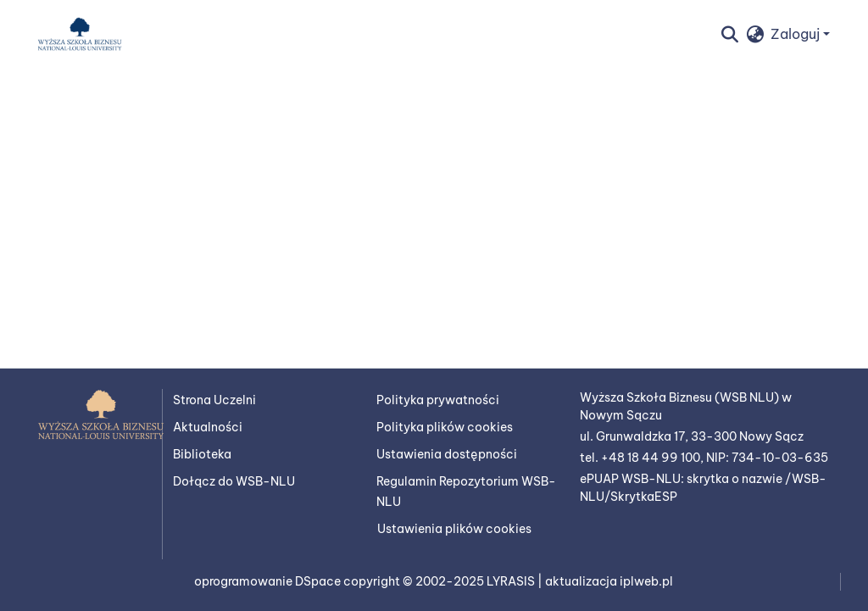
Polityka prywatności (438, 400)
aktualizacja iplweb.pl (609, 581)
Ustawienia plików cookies (454, 529)
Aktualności (208, 427)
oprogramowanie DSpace (269, 581)
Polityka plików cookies (445, 427)
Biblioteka (202, 454)
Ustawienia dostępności (447, 454)
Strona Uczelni (214, 400)
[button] (80, 34)
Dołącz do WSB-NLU (234, 481)
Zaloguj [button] (797, 34)
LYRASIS (512, 581)
